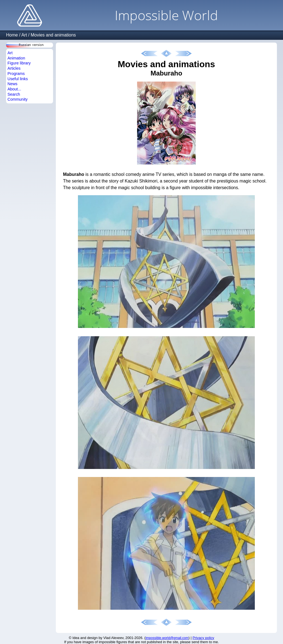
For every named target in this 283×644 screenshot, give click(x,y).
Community (18, 99)
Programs (16, 74)
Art (24, 35)
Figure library (19, 63)
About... (14, 89)
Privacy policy (203, 638)
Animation (16, 58)
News (12, 84)
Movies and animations (53, 35)
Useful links (18, 79)
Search (14, 94)
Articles (14, 68)
